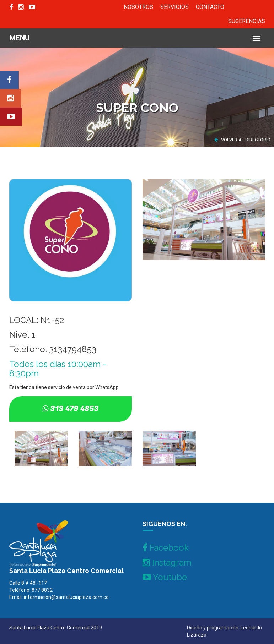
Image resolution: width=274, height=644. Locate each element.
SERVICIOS (174, 7)
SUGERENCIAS (247, 21)
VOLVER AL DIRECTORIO (242, 140)
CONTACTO (210, 7)
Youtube (165, 577)
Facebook (166, 548)
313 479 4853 (74, 409)
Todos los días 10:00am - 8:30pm (58, 369)
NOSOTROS (138, 7)
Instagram (167, 563)
